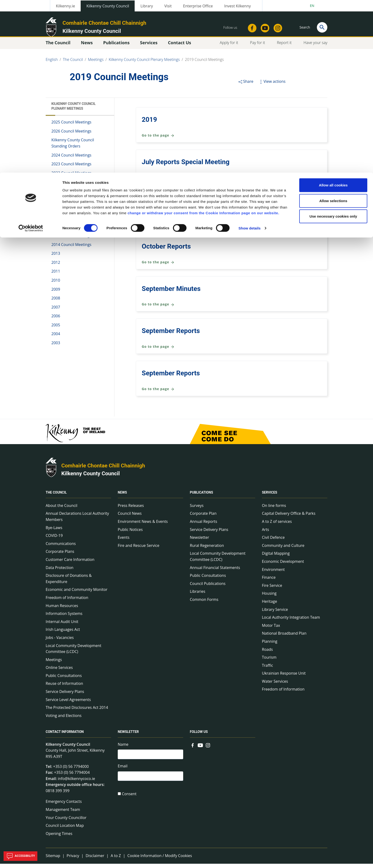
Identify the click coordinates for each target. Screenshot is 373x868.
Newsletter (199, 542)
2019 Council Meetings (72, 204)
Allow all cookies (333, 12)
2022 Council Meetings (71, 177)
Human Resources (62, 610)
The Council (56, 497)
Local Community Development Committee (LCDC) (74, 653)
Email (123, 771)
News (122, 497)
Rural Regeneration (207, 550)
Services (270, 497)
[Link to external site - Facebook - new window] (193, 749)
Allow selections (333, 28)
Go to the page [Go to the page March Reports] (158, 224)
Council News (130, 518)
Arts (265, 534)
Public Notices (130, 534)
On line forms (274, 510)
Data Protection (60, 572)
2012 (56, 267)
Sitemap (53, 860)
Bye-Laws (54, 532)
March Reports (164, 208)
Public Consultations (64, 680)
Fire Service (272, 590)
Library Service (275, 613)
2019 (149, 124)
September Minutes (171, 293)
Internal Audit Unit (62, 626)
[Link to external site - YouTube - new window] (200, 749)
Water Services (275, 686)
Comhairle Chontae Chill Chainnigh (103, 470)
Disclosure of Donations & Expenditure (69, 583)
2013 (56, 258)
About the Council (61, 510)
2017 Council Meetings (71, 222)
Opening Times (59, 838)
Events (124, 542)
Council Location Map (65, 830)
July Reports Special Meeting (186, 166)
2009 (56, 293)
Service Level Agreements (68, 704)
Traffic (267, 669)
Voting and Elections (64, 720)
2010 (56, 284)
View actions (272, 86)
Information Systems (64, 618)
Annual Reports (204, 526)
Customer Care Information (70, 564)
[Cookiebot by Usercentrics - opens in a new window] (31, 56)
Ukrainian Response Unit (284, 677)
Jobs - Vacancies (60, 642)
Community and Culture (283, 550)
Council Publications (208, 588)
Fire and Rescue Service (139, 550)
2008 (56, 302)
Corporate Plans (60, 556)
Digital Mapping (276, 558)
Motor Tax (271, 630)
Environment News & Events (143, 526)
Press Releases (131, 510)
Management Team (63, 814)
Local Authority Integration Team (291, 622)
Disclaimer (95, 860)
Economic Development (283, 566)
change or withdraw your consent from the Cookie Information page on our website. (203, 40)
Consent (129, 800)
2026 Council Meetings (71, 135)
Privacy (73, 860)
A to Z (116, 860)
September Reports (171, 335)
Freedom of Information (67, 602)
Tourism (269, 662)
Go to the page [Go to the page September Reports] (158, 351)
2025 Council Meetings (71, 126)
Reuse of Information (64, 688)
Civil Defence (273, 542)
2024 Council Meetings (71, 159)
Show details (250, 56)
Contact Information (65, 736)
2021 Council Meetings (71, 186)
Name (123, 749)
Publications (201, 497)
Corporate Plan (203, 518)
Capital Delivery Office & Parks (289, 518)
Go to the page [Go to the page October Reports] (158, 267)
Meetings (54, 664)
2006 (56, 320)
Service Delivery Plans (65, 696)
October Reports (166, 251)
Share (246, 86)
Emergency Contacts (64, 806)
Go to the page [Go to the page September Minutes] (158, 309)
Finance (269, 582)
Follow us (199, 736)
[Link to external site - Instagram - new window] (208, 749)
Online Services (59, 672)
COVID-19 (54, 540)
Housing (269, 598)
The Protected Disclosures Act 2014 (77, 712)
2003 (56, 347)
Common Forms (204, 604)
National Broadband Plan (284, 638)
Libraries (198, 596)
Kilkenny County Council (91, 478)
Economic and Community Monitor (77, 594)
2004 (56, 338)
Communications (61, 548)
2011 (56, 275)
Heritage (270, 606)
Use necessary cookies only (333, 44)
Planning (270, 646)
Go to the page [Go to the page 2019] (158, 140)
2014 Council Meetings (71, 249)
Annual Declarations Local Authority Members (77, 521)
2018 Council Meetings (71, 213)
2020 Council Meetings (71, 195)
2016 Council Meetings (71, 231)
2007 (56, 311)
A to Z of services (277, 526)
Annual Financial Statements (215, 572)
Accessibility (20, 856)
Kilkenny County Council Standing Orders (73, 147)
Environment (273, 574)
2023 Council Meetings (71, 168)
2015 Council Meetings (71, 240)
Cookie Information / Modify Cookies (160, 860)
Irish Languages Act (63, 634)
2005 (56, 329)
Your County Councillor (66, 822)
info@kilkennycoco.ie (76, 783)
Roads (267, 653)
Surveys (197, 510)
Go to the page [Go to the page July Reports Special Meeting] (158, 182)
